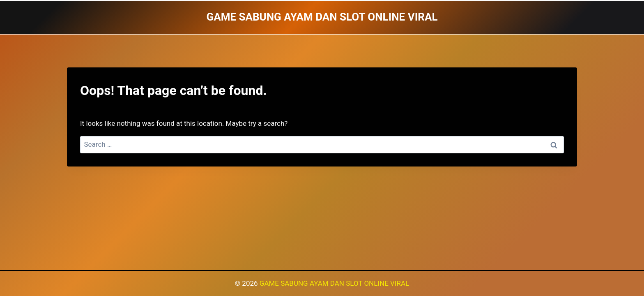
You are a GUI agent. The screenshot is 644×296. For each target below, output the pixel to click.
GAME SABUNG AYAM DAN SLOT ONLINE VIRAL (334, 283)
